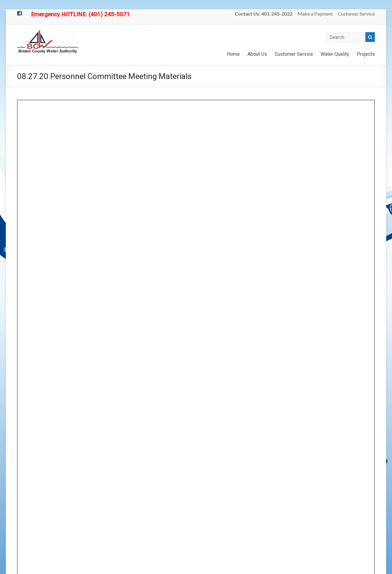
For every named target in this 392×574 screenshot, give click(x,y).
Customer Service (356, 14)
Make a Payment (315, 14)
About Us (257, 54)
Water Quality (335, 54)
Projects (366, 54)
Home (233, 54)
